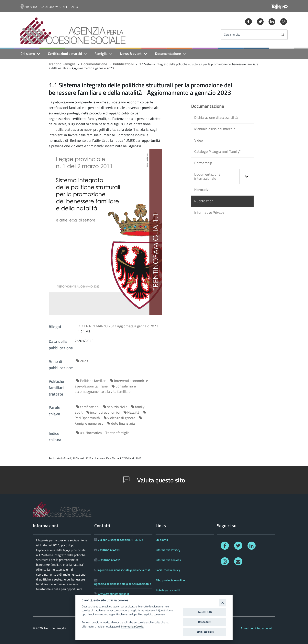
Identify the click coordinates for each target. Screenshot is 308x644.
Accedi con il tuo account (256, 628)
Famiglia (101, 54)
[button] (247, 176)
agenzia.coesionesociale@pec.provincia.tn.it (123, 584)
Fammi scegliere (205, 632)
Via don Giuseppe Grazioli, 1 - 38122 (120, 540)
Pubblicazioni (123, 64)
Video (199, 140)
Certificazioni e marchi (65, 54)
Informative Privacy (209, 212)
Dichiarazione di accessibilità (216, 117)
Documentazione (168, 54)
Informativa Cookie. (132, 627)
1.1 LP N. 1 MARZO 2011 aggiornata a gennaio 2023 (118, 326)
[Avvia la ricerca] (282, 35)
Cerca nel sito (232, 35)
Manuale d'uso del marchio (215, 129)
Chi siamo (28, 54)
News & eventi (131, 54)
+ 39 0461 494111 (109, 560)
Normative (202, 190)
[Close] (222, 602)
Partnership (203, 163)
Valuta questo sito (154, 480)
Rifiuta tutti (205, 622)
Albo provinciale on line (170, 580)
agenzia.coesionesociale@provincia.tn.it (124, 570)
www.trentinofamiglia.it (114, 594)
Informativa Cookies (168, 560)
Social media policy (168, 570)
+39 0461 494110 (109, 550)
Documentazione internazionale (224, 176)
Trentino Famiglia (62, 64)
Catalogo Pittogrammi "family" (217, 151)
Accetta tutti (205, 612)
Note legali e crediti (168, 590)
